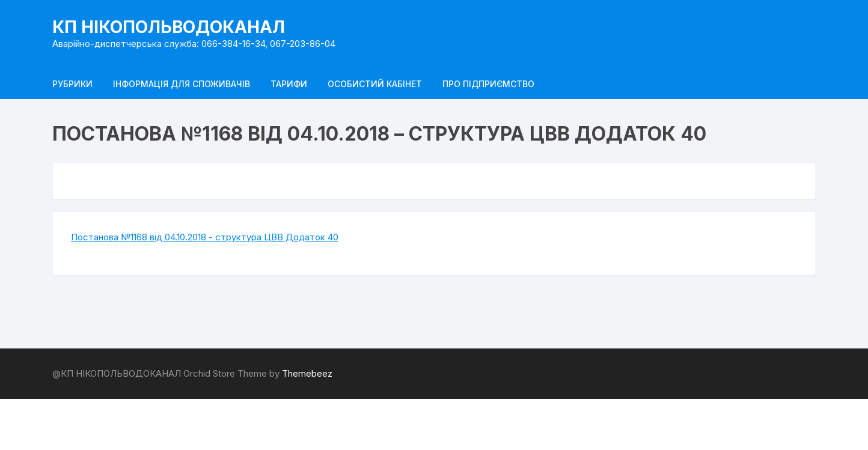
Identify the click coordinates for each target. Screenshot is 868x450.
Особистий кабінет (375, 84)
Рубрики (72, 84)
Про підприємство (488, 84)
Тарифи (289, 84)
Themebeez (307, 373)
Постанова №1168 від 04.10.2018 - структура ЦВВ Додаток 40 (205, 237)
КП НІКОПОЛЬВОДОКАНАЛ (169, 27)
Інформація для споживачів (182, 84)
